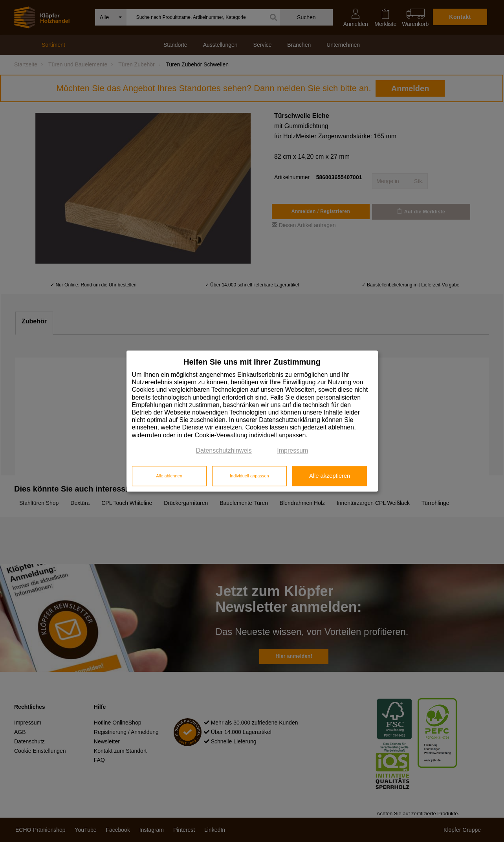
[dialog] (252, 421)
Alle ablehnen (169, 476)
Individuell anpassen (249, 476)
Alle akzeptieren (330, 476)
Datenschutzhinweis (224, 450)
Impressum (292, 450)
